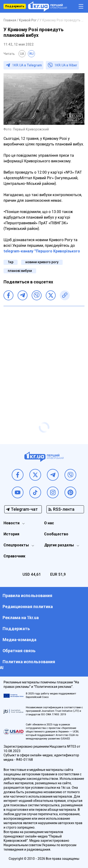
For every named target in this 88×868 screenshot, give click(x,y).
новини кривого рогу (42, 262)
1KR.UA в (27, 65)
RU (31, 54)
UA (22, 54)
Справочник (14, 556)
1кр (11, 262)
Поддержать (15, 6)
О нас (49, 523)
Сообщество (56, 534)
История (11, 534)
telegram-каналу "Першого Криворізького (42, 251)
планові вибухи (20, 271)
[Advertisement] (44, 355)
